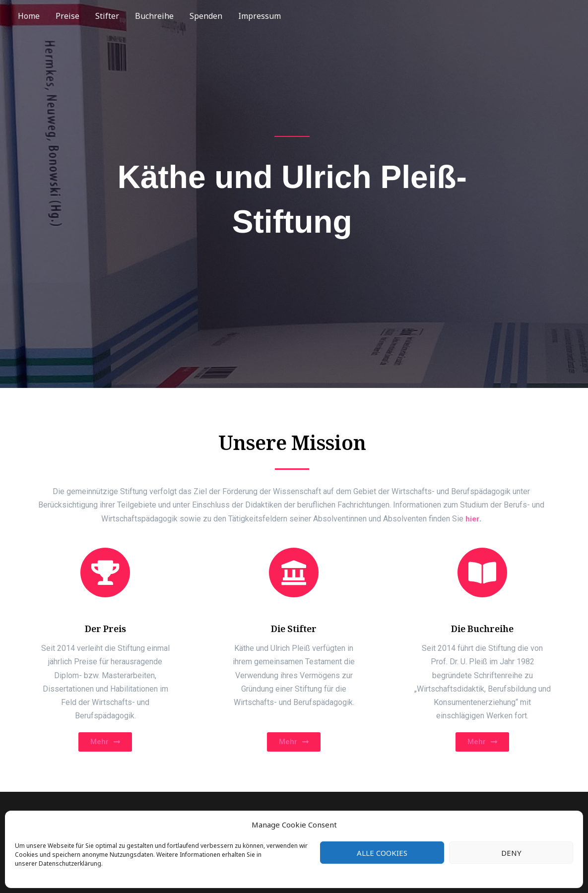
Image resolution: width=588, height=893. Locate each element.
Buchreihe (154, 16)
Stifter (107, 16)
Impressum (260, 16)
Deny (511, 853)
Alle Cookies (382, 853)
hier (473, 519)
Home (29, 16)
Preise (67, 16)
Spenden (206, 16)
